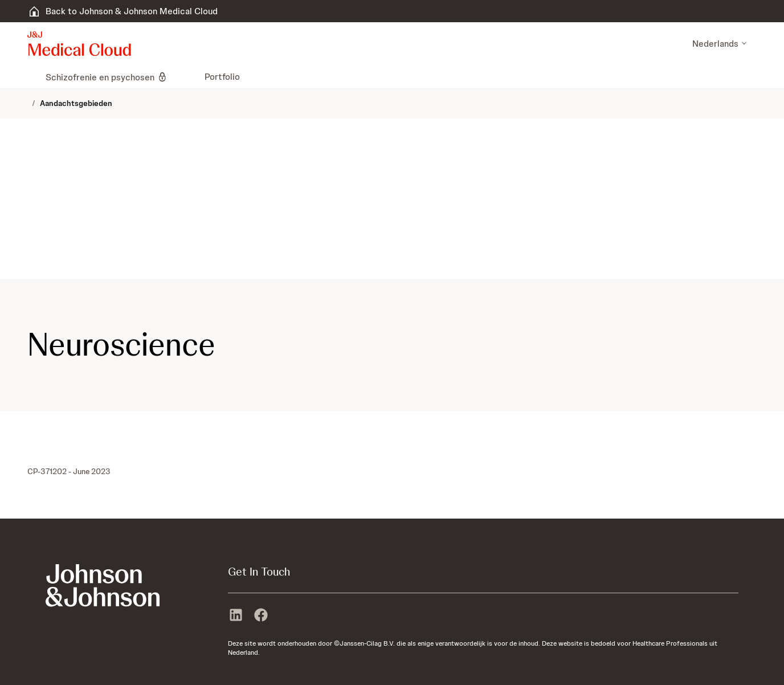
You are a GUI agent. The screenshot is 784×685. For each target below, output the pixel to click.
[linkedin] (236, 616)
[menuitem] (32, 77)
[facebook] (261, 616)
